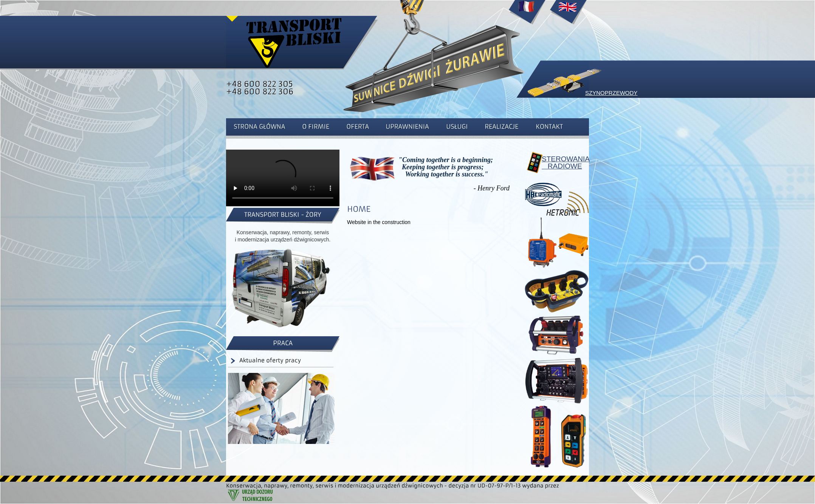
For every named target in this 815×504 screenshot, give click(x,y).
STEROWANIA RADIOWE (562, 162)
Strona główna (294, 42)
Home (568, 15)
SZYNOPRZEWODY (611, 93)
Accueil (527, 15)
